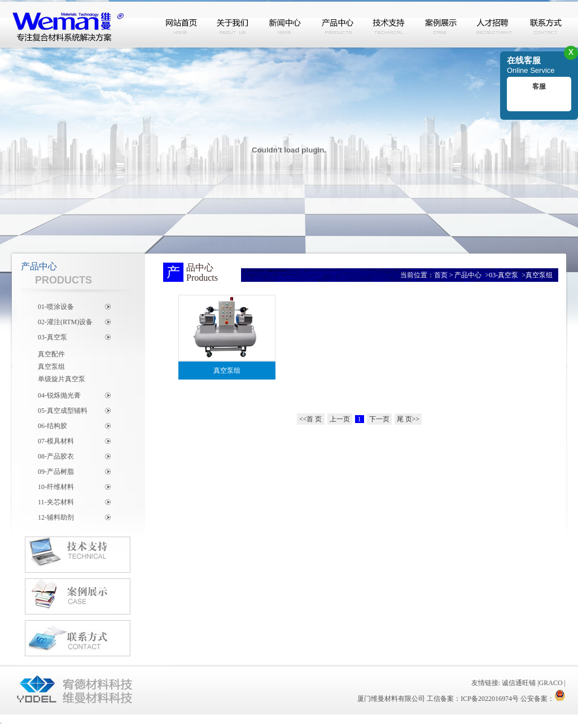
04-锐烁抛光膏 (59, 395)
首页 (441, 275)
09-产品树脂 (56, 472)
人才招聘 (493, 24)
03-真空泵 (52, 337)
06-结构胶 (52, 426)
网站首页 (182, 24)
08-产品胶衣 (56, 456)
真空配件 (51, 354)
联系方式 (545, 24)
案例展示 (441, 24)
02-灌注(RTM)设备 (65, 322)
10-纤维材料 (56, 487)
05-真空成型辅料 (63, 411)
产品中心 (338, 24)
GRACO (551, 683)
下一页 (379, 419)
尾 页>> (408, 419)
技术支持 (389, 24)
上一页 (340, 419)
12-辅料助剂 (56, 517)
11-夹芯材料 (56, 502)
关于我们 (234, 24)
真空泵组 (51, 367)
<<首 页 (311, 419)
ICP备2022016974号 (490, 699)
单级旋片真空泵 (62, 379)
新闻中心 (286, 24)
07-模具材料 (56, 441)
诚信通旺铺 (519, 683)
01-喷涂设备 (56, 307)
